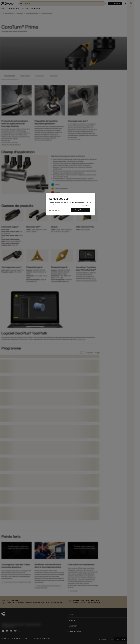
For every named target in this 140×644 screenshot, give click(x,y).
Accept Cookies (80, 210)
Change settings (55, 210)
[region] (71, 204)
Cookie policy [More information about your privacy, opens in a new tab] (86, 205)
